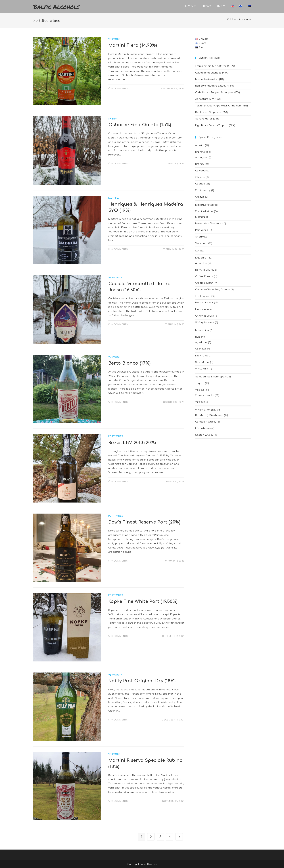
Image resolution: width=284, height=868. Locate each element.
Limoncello (202, 309)
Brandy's (200, 152)
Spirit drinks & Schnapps (210, 377)
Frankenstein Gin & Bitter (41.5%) (215, 66)
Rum (198, 337)
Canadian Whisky (206, 422)
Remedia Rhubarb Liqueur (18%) (215, 86)
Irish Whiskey (203, 428)
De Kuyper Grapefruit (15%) (212, 112)
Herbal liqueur (204, 303)
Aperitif (200, 145)
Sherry (199, 237)
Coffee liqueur (204, 276)
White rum (202, 369)
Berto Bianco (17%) (130, 363)
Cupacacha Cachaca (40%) (212, 73)
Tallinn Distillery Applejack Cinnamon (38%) (222, 106)
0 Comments (120, 89)
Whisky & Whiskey (206, 410)
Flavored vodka (205, 395)
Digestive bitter (205, 205)
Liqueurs (201, 258)
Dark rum (201, 356)
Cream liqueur (204, 283)
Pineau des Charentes (209, 224)
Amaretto (201, 263)
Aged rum (201, 342)
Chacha (200, 177)
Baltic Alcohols (56, 7)
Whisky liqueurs (205, 323)
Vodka (199, 402)
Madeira (200, 217)
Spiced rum (202, 362)
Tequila (200, 383)
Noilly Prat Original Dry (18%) (142, 681)
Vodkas (200, 390)
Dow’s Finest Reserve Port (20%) (144, 522)
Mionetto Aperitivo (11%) (210, 79)
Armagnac (202, 157)
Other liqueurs (204, 316)
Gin (197, 251)
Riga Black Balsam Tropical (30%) (215, 125)
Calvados (201, 171)
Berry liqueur (203, 270)
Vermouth (201, 243)
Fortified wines (242, 19)
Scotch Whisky (204, 435)
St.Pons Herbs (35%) (207, 119)
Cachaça (201, 349)
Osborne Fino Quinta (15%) (140, 125)
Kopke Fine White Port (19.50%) (143, 601)
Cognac (200, 184)
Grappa (200, 197)
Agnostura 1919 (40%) (208, 99)
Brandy (200, 164)
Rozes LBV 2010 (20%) (132, 443)
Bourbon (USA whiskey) (209, 415)
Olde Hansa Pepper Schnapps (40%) (218, 93)
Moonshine (202, 330)
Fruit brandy (203, 190)
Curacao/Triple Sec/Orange (213, 290)
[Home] (228, 19)
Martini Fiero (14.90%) (133, 45)
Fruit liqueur (203, 296)
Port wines (202, 230)
